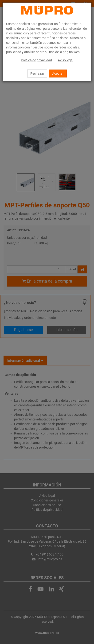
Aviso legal (66, 60)
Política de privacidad (36, 60)
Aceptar (58, 74)
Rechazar (37, 74)
